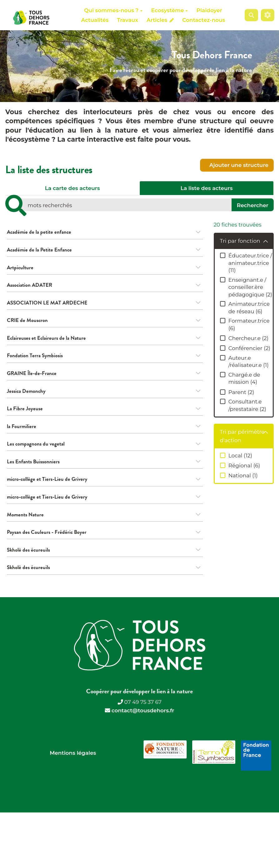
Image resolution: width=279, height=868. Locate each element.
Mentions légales (73, 765)
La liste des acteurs (207, 188)
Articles (160, 20)
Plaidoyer (209, 10)
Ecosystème (169, 10)
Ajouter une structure (238, 165)
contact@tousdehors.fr (143, 723)
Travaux (128, 20)
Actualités (95, 20)
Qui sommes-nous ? (113, 10)
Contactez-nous (204, 20)
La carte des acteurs (72, 188)
